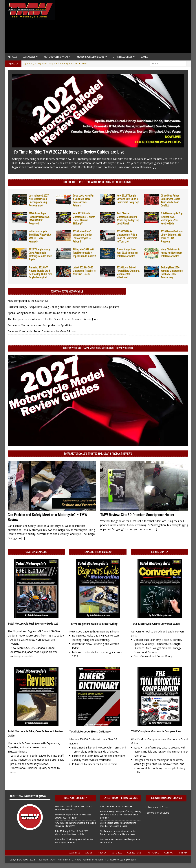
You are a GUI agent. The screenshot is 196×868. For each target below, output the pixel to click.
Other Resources (122, 57)
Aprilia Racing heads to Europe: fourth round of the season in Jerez (47, 313)
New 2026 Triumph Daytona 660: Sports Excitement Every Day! (128, 199)
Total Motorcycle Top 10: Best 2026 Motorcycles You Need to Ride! (71, 833)
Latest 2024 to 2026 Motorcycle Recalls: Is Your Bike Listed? (84, 271)
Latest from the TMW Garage (121, 798)
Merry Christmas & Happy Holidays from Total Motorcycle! (171, 253)
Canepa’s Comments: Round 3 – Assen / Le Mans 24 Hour (42, 331)
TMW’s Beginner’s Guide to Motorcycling (93, 624)
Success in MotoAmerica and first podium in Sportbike (40, 325)
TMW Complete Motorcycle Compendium (156, 731)
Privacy (102, 853)
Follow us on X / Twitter (158, 807)
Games (144, 57)
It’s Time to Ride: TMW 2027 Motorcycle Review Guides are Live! (69, 152)
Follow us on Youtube (157, 813)
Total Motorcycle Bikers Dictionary (90, 731)
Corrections (134, 853)
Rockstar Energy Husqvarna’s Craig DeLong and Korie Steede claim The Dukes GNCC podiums (64, 307)
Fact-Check (153, 853)
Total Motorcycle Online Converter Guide (155, 624)
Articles (12, 57)
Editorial (117, 853)
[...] (155, 167)
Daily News (29, 57)
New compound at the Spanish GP (28, 301)
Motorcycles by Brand (90, 57)
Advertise (75, 853)
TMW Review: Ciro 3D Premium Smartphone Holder (137, 515)
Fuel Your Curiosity (75, 798)
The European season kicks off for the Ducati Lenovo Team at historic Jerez (53, 319)
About (89, 853)
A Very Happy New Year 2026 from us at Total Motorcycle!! (127, 253)
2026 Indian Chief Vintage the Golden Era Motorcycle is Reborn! (74, 841)
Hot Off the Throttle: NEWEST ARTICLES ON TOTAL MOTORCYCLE (98, 182)
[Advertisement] (123, 28)
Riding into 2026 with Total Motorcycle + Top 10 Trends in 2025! (84, 253)
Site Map (184, 853)
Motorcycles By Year (56, 57)
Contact (169, 853)
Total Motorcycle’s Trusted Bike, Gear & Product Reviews (98, 454)
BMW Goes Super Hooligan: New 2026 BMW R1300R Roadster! (73, 816)
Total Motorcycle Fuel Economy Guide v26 (33, 624)
